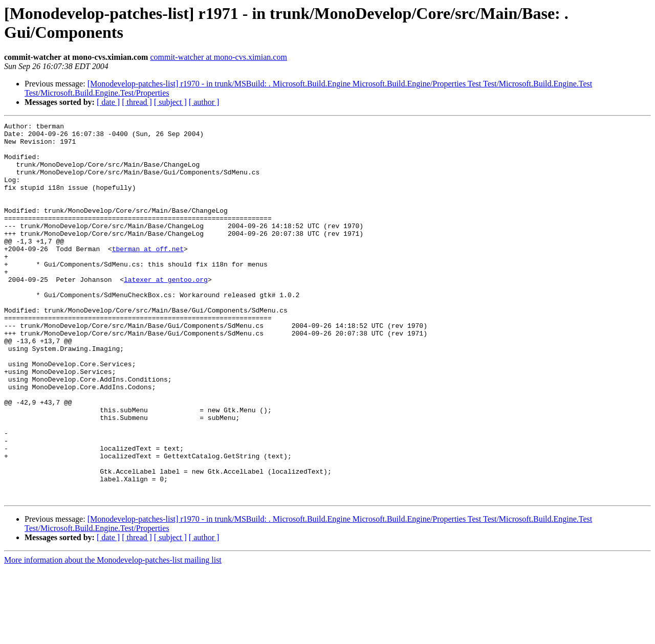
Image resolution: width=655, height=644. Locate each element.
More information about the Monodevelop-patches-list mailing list (113, 635)
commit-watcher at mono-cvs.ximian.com (218, 57)
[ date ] (108, 102)
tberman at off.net (148, 275)
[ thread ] (137, 102)
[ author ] (204, 102)
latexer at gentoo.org (166, 312)
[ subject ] (170, 102)
